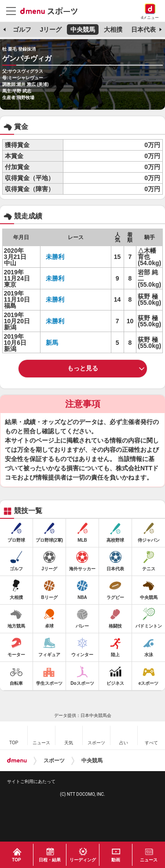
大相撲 (113, 30)
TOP (16, 860)
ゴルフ (22, 30)
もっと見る (83, 368)
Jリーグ (51, 30)
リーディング (83, 860)
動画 (116, 860)
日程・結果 (50, 860)
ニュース (149, 860)
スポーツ (54, 761)
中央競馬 (83, 30)
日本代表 (143, 30)
